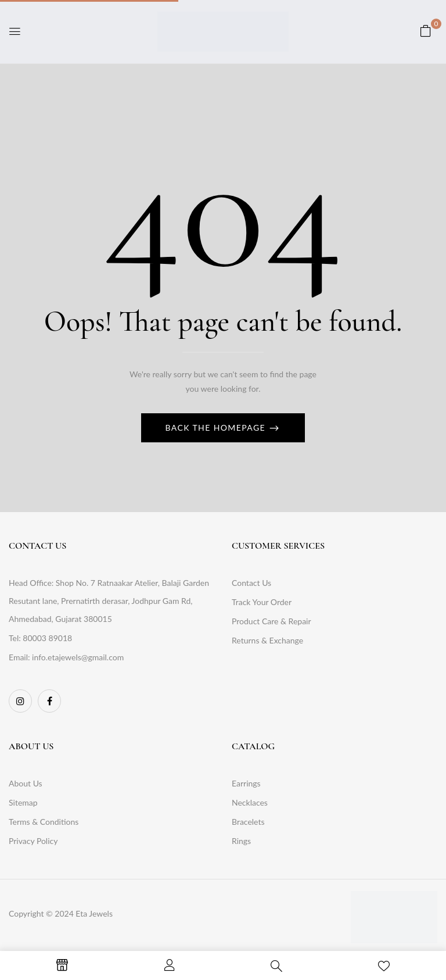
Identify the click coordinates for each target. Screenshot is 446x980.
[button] (426, 31)
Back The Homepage (217, 428)
